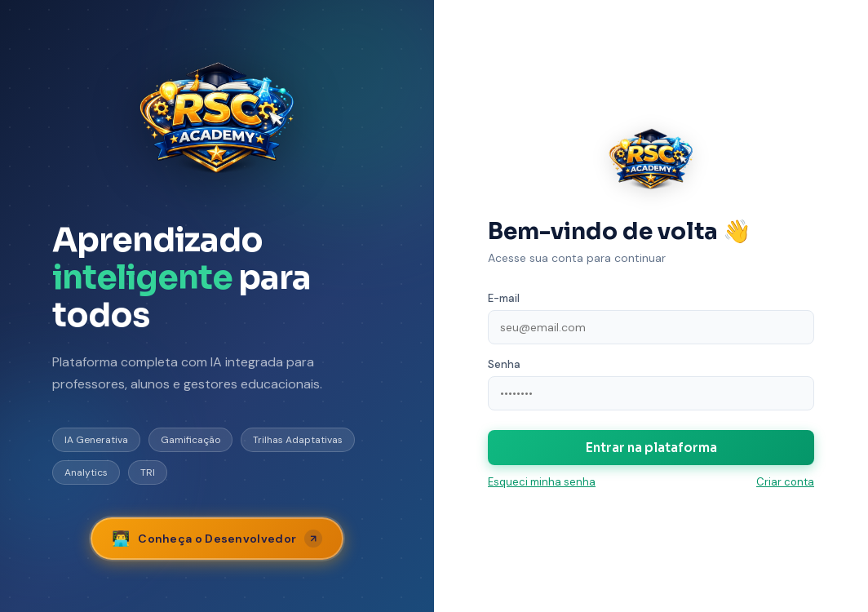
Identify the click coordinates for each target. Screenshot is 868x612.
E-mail (504, 298)
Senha (504, 364)
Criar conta (785, 482)
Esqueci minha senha (542, 482)
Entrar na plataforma (651, 448)
